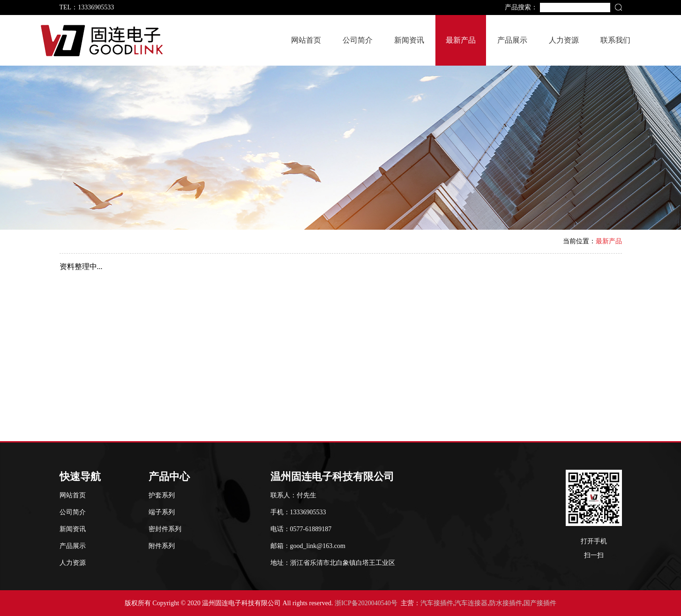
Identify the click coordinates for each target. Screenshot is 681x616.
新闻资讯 (409, 40)
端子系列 (162, 512)
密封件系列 (165, 529)
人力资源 (564, 40)
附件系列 (162, 546)
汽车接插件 (437, 603)
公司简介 (358, 40)
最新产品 (461, 40)
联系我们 (615, 40)
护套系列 (162, 495)
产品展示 (512, 40)
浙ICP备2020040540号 (366, 603)
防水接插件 (506, 603)
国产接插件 (540, 603)
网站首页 (306, 40)
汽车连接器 (471, 603)
